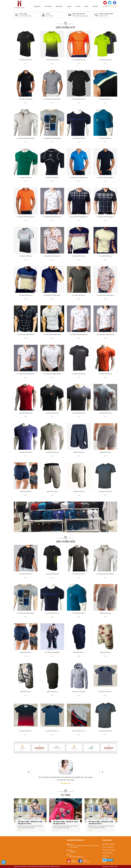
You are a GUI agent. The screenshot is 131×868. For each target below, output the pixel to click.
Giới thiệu (48, 6)
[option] (66, 517)
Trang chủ (37, 6)
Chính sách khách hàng (109, 850)
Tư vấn (69, 6)
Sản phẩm (59, 6)
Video (86, 6)
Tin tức (78, 6)
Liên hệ (95, 6)
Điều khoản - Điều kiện (108, 844)
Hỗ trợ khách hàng (107, 853)
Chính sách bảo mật (108, 847)
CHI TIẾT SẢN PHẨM (26, 66)
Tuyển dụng (105, 856)
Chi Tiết (20, 830)
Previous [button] (30, 772)
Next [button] (102, 772)
